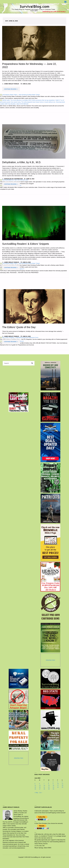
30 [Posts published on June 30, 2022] (53, 789)
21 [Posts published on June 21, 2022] (44, 787)
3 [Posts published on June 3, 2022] (58, 782)
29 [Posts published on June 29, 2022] (49, 789)
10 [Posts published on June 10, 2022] (58, 784)
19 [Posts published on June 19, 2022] (35, 787)
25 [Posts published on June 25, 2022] (62, 787)
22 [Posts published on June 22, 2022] (49, 787)
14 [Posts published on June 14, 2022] (44, 785)
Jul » (41, 793)
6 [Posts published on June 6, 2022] (39, 784)
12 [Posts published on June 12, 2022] (35, 785)
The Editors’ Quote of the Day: (19, 327)
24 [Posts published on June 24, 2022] (58, 787)
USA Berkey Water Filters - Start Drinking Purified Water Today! (20, 95)
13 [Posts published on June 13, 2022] (40, 785)
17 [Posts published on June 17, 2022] (58, 785)
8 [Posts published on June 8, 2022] (49, 784)
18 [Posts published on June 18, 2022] (62, 785)
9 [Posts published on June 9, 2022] (53, 784)
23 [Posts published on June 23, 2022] (53, 787)
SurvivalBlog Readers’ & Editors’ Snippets (26, 244)
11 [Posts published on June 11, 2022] (62, 784)
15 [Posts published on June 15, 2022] (49, 785)
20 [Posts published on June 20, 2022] (40, 787)
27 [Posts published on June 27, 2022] (40, 789)
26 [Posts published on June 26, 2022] (35, 789)
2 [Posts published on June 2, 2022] (53, 782)
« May (36, 793)
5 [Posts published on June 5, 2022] (35, 784)
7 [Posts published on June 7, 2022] (44, 784)
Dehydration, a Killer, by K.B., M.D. (22, 162)
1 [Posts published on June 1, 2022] (49, 782)
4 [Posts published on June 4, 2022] (62, 782)
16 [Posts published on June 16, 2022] (53, 785)
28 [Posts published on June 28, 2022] (44, 789)
